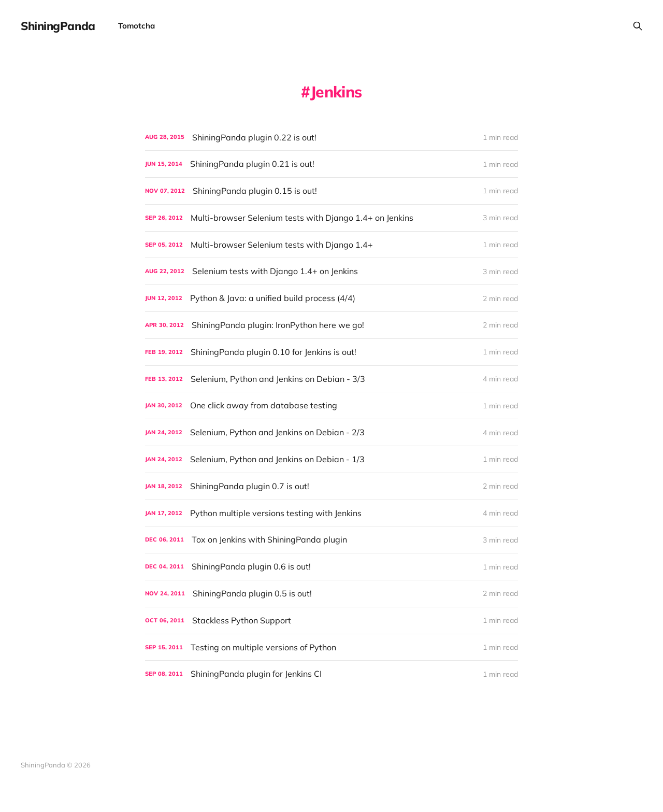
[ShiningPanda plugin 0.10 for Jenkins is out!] (331, 352)
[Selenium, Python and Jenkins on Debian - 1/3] (331, 459)
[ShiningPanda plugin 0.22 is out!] (331, 138)
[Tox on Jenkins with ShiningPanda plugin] (331, 540)
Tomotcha (136, 26)
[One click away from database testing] (331, 405)
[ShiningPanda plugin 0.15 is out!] (331, 191)
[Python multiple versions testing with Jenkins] (331, 513)
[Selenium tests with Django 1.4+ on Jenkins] (331, 271)
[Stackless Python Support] (331, 621)
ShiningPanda (58, 26)
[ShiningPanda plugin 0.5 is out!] (331, 594)
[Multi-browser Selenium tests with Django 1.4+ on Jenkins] (331, 218)
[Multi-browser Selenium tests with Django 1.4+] (331, 245)
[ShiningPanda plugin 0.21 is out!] (331, 164)
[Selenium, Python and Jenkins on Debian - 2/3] (331, 432)
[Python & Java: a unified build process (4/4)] (331, 298)
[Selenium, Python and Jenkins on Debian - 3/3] (331, 379)
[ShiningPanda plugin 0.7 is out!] (331, 486)
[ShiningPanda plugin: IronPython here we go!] (331, 325)
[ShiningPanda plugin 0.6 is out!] (331, 567)
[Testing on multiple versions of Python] (331, 647)
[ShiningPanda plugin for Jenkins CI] (331, 674)
